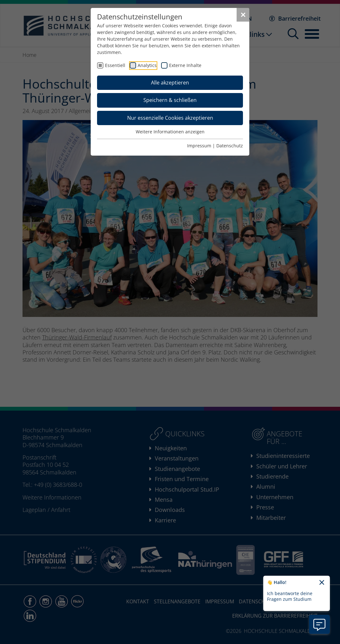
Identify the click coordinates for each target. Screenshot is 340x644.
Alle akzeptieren (170, 83)
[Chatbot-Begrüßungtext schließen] (322, 583)
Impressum (199, 146)
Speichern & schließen (170, 100)
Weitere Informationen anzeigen (170, 132)
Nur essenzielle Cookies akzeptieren (170, 118)
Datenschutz (230, 146)
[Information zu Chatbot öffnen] (319, 624)
